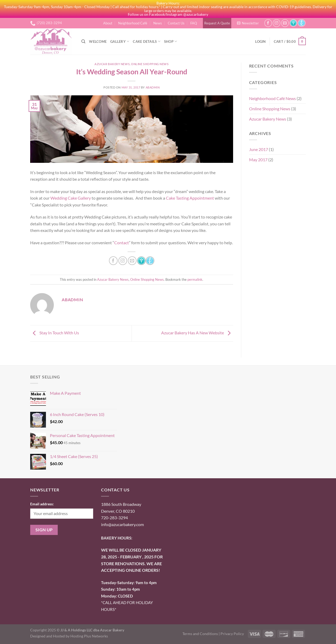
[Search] (83, 41)
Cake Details (147, 41)
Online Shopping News (150, 64)
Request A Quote (217, 23)
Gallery (120, 41)
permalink (195, 279)
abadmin (153, 87)
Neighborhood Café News (272, 98)
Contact (122, 243)
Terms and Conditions (200, 634)
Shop (170, 41)
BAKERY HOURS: (117, 538)
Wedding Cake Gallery (71, 198)
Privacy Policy (232, 634)
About (108, 23)
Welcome (98, 41)
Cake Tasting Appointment (190, 198)
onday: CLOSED (117, 596)
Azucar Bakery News (112, 64)
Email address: (42, 504)
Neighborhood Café (133, 23)
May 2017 (258, 160)
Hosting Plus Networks (89, 636)
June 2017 (259, 149)
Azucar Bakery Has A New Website (197, 333)
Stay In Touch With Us (55, 333)
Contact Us (176, 23)
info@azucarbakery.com (122, 524)
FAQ (194, 23)
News (158, 23)
